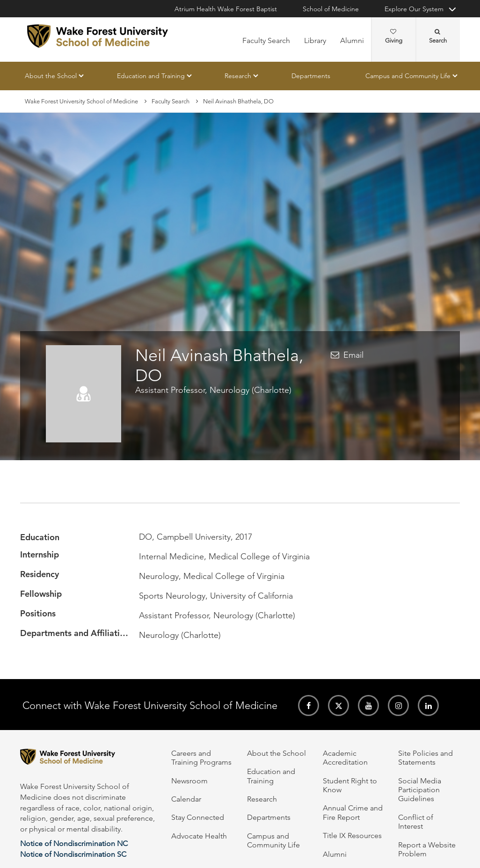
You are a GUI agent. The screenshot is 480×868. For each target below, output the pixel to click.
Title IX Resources (352, 835)
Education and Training (151, 76)
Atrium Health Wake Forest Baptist (226, 9)
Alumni (352, 40)
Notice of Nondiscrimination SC (73, 854)
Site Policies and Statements (425, 758)
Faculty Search (266, 40)
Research (238, 76)
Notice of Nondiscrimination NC (74, 843)
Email (353, 355)
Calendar (186, 799)
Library (315, 40)
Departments (311, 76)
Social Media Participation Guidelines (420, 790)
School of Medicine (331, 9)
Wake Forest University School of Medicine (81, 101)
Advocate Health (199, 836)
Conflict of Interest (416, 822)
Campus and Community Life (408, 76)
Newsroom (189, 781)
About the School (51, 76)
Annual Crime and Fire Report (353, 812)
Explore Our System (414, 9)
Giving (394, 36)
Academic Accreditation (345, 758)
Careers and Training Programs (201, 758)
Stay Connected (198, 817)
